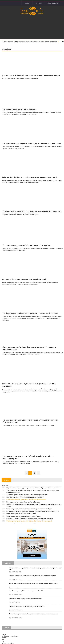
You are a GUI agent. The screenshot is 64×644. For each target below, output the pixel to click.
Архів (27, 3)
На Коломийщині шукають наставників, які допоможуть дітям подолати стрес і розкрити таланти (33, 614)
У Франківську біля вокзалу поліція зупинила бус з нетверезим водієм (27, 495)
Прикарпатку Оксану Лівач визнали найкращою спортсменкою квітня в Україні (29, 509)
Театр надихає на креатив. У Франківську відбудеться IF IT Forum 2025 (27, 606)
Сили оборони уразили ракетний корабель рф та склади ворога (25, 497)
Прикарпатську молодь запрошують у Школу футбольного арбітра (25, 599)
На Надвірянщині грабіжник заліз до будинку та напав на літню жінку (30, 313)
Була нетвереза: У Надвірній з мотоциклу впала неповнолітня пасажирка (31, 75)
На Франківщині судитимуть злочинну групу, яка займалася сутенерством (32, 143)
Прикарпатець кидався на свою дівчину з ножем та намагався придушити (32, 211)
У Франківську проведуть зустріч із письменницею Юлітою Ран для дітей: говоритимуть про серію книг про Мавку (36, 569)
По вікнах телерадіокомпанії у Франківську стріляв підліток (27, 245)
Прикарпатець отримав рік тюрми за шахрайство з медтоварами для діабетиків (30, 519)
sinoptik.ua (11, 643)
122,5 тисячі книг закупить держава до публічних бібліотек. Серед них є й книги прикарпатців (33, 488)
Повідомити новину (53, 3)
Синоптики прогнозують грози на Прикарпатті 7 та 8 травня (24, 516)
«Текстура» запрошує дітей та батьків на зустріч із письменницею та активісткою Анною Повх (32, 576)
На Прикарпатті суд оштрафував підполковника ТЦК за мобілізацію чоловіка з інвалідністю (33, 511)
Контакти (38, 3)
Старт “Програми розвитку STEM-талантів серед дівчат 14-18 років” (26, 591)
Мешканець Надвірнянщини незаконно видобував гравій (24, 279)
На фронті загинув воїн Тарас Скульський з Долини (21, 514)
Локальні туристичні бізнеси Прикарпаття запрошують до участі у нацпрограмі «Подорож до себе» (34, 583)
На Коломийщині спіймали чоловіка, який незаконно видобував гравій (29, 177)
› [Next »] (38, 473)
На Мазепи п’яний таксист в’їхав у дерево (19, 109)
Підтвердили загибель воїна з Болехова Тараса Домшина (23, 502)
